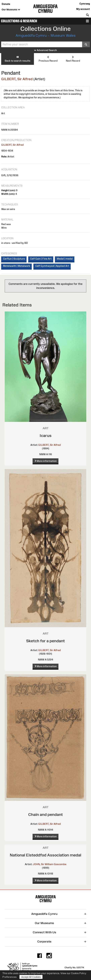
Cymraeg (85, 4)
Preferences (9, 977)
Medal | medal (65, 259)
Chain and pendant (45, 814)
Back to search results (18, 59)
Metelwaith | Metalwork (17, 266)
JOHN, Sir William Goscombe (50, 864)
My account (83, 9)
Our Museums (11, 10)
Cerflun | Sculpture (14, 259)
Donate (6, 4)
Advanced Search (45, 50)
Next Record (73, 59)
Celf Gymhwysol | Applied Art (52, 266)
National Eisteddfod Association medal (45, 855)
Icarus (46, 435)
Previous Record (48, 59)
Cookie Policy (79, 973)
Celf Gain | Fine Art (41, 259)
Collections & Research (19, 21)
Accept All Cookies (31, 977)
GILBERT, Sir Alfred (17, 79)
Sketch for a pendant (45, 641)
